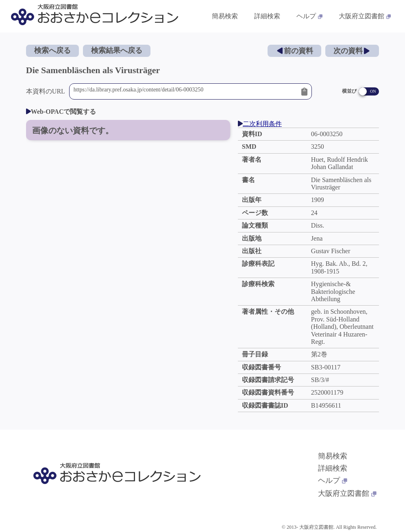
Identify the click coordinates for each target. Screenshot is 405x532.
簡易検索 (333, 456)
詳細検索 (333, 468)
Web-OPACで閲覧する (61, 112)
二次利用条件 (260, 124)
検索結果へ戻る (117, 50)
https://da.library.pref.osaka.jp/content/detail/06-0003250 (186, 91)
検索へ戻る (52, 50)
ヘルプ (333, 480)
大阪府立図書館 (347, 493)
